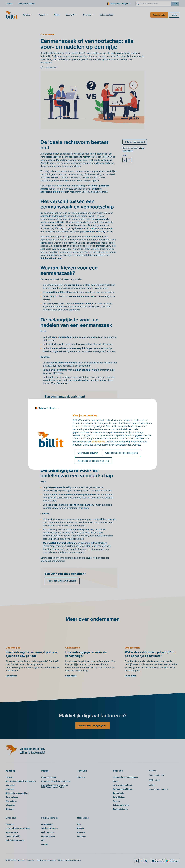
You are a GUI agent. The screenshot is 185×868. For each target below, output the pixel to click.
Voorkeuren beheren (88, 453)
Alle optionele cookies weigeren (93, 461)
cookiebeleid (99, 442)
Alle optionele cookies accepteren (121, 453)
